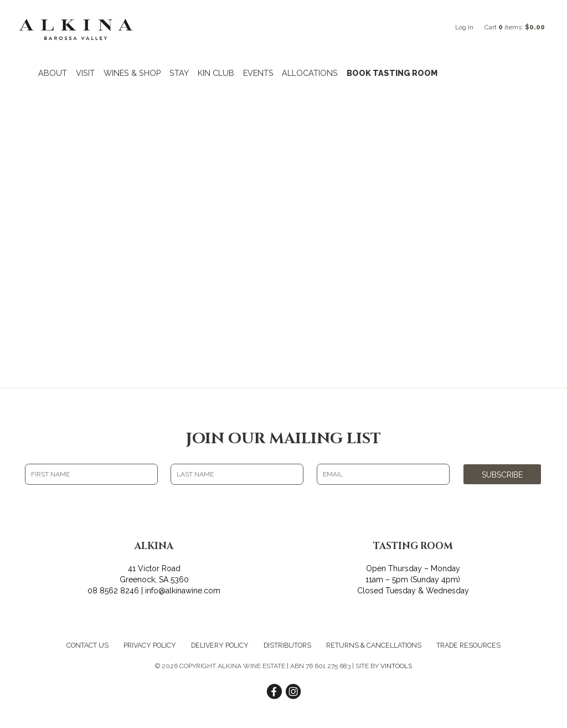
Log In (464, 27)
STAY (179, 73)
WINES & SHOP (132, 73)
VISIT (85, 73)
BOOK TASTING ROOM (392, 73)
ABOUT (53, 73)
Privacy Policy (150, 645)
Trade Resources (468, 645)
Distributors (287, 645)
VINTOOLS (396, 666)
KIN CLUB (216, 73)
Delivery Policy (220, 645)
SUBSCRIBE (502, 475)
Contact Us (87, 645)
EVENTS (258, 73)
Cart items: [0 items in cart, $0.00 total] (515, 27)
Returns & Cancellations (374, 645)
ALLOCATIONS (310, 73)
